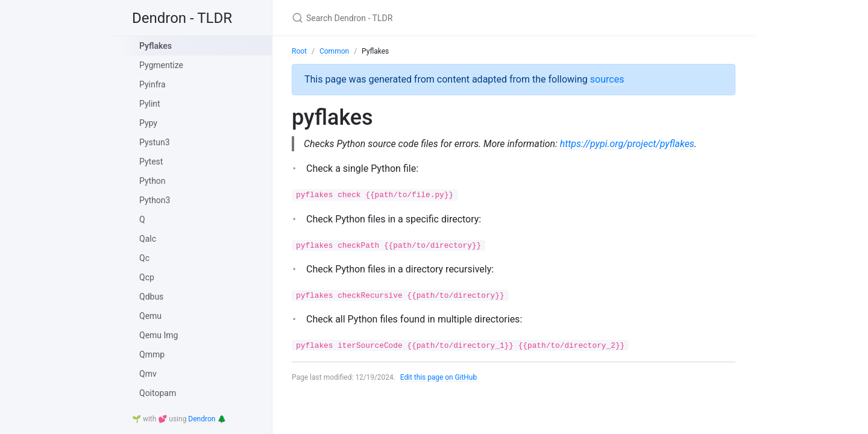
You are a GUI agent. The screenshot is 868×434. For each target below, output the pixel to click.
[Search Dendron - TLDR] (434, 18)
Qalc (148, 239)
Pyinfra (153, 84)
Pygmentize (161, 65)
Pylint (150, 104)
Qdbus (151, 297)
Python (153, 181)
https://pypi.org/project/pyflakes (629, 144)
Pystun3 (155, 142)
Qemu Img (159, 335)
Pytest (151, 162)
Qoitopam (158, 393)
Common (334, 51)
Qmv (148, 374)
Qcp (147, 277)
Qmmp (152, 354)
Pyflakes (156, 46)
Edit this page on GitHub (439, 377)
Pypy (148, 123)
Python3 (155, 200)
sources (607, 79)
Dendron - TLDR (182, 18)
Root (299, 51)
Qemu (150, 316)
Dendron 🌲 (207, 419)
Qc (144, 258)
